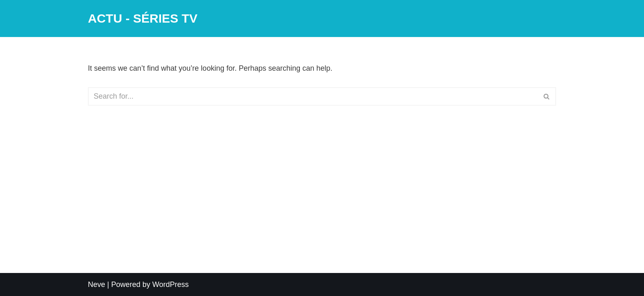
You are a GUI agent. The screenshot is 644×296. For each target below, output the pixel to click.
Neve (97, 284)
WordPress (171, 284)
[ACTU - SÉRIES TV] (143, 18)
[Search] (313, 96)
